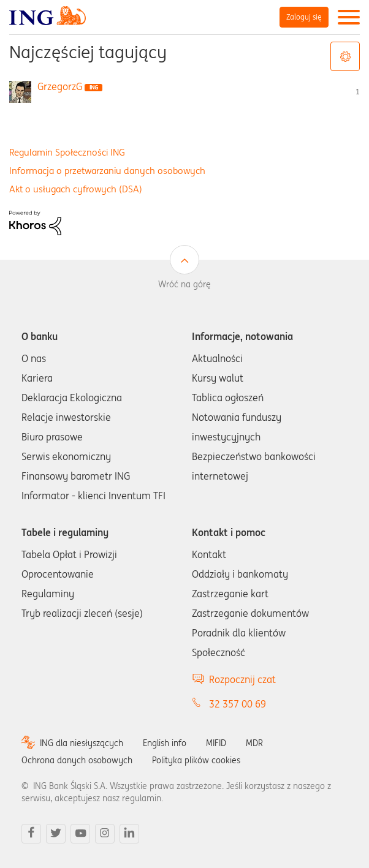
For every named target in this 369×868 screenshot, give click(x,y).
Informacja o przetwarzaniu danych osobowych (107, 171)
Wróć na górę (184, 284)
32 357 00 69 (238, 704)
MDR (254, 743)
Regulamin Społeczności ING (67, 152)
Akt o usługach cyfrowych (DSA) (76, 189)
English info (165, 743)
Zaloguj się (304, 17)
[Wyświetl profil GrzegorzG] (60, 86)
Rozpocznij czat (242, 679)
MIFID (216, 743)
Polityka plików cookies (196, 760)
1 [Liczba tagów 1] (358, 92)
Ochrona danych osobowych (77, 760)
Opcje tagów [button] (345, 56)
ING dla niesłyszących (82, 743)
